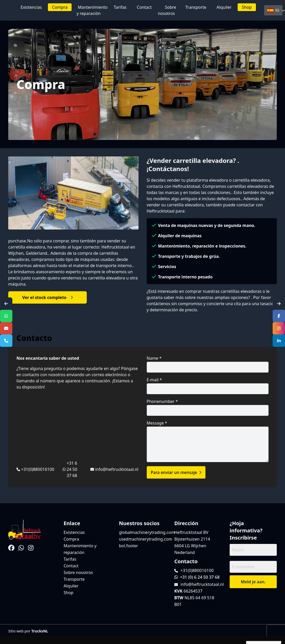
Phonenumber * (208, 407)
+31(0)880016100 (38, 469)
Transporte (196, 7)
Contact (144, 7)
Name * (208, 364)
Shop (247, 7)
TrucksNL (40, 631)
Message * (208, 441)
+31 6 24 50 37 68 (72, 469)
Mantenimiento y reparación (92, 10)
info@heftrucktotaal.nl (117, 469)
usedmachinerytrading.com (146, 539)
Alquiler (224, 7)
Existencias (31, 7)
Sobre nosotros (167, 10)
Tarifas (120, 7)
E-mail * (208, 386)
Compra (60, 7)
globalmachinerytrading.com (147, 532)
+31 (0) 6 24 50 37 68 (197, 577)
